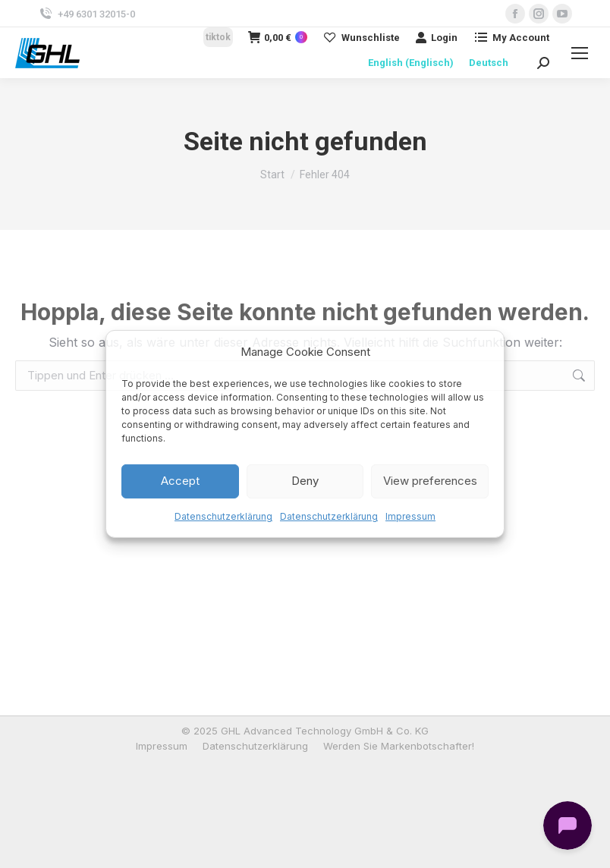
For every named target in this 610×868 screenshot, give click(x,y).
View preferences (430, 481)
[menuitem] (411, 63)
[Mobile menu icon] (580, 53)
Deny (305, 481)
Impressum (410, 516)
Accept (180, 481)
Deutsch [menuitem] (489, 63)
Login (436, 37)
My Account (511, 37)
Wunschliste (362, 37)
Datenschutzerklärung (223, 516)
